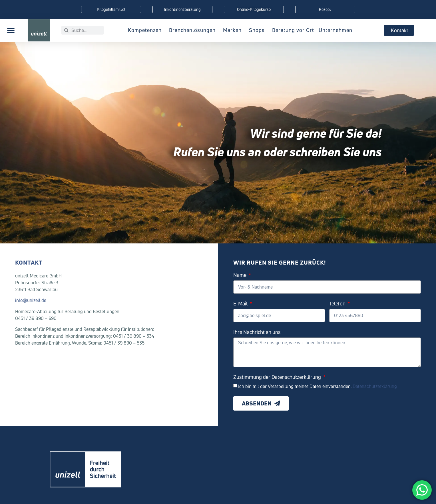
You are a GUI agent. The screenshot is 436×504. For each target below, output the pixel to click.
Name (240, 275)
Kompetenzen (146, 30)
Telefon (338, 304)
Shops (258, 30)
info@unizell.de (31, 300)
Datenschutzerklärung (375, 386)
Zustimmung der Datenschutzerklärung (278, 377)
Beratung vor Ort (293, 30)
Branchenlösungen (194, 30)
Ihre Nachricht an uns (257, 332)
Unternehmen (337, 30)
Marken (234, 30)
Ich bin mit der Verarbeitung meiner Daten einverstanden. (318, 386)
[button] (11, 30)
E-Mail (241, 304)
